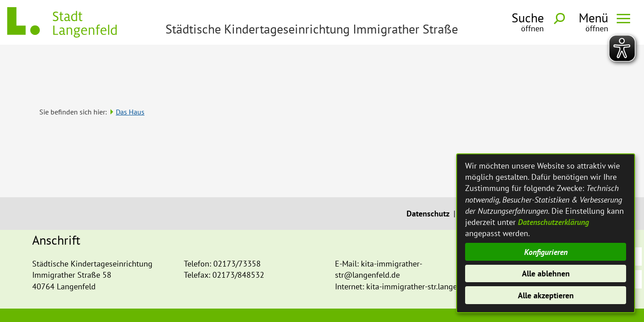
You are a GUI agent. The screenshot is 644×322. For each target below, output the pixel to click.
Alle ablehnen (546, 273)
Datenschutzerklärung (553, 222)
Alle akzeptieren (546, 295)
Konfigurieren (546, 252)
